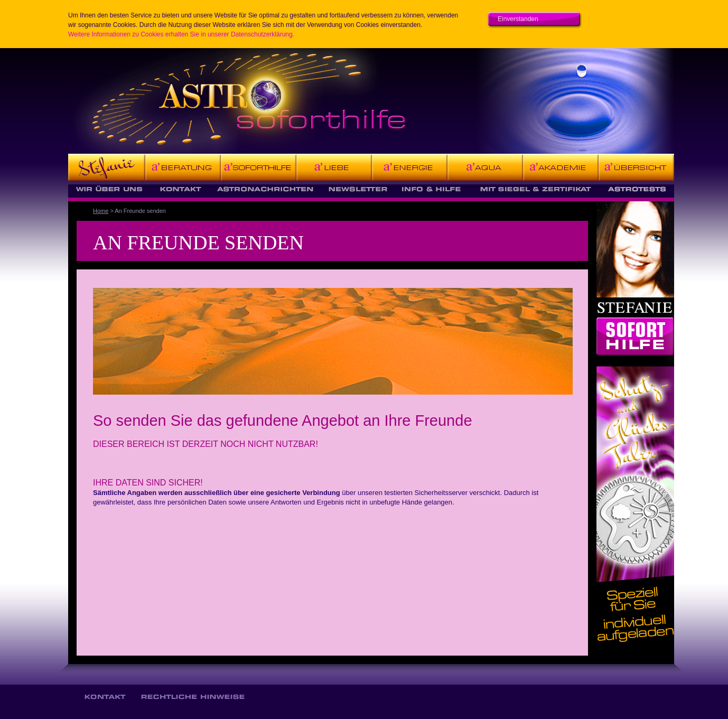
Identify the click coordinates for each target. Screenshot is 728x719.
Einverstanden (518, 19)
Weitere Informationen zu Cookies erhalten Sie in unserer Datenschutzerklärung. (181, 34)
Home (101, 211)
